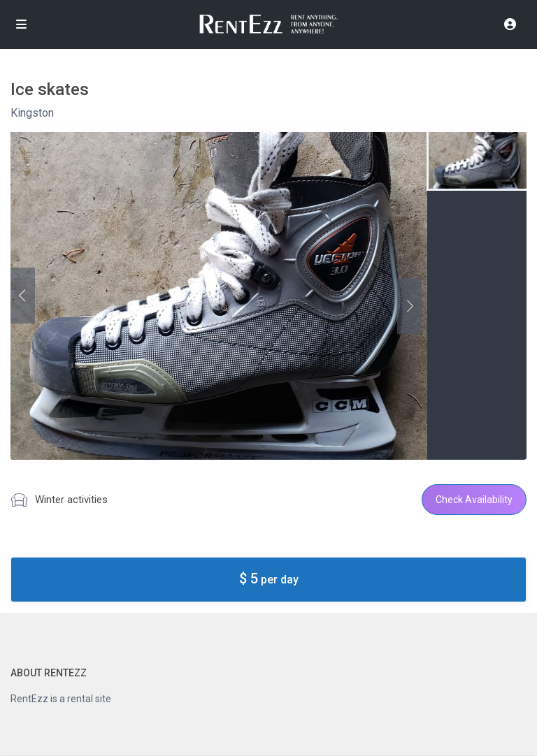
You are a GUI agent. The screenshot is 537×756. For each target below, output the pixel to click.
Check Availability (474, 500)
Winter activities (71, 500)
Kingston (32, 113)
